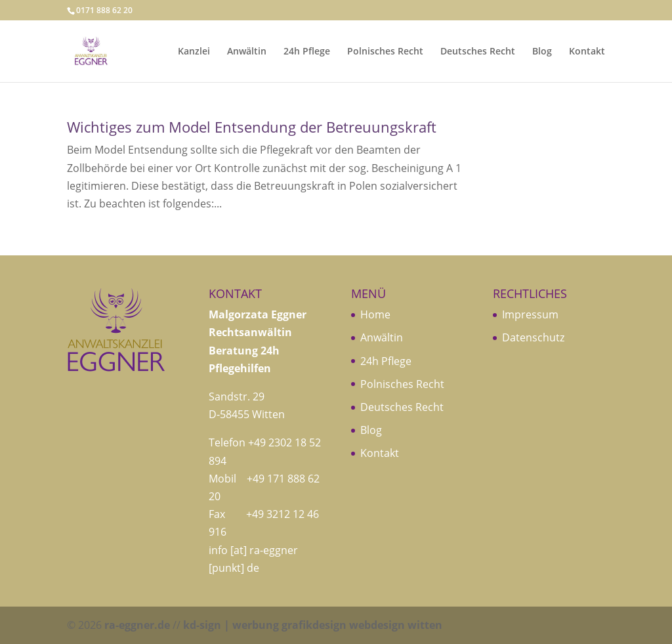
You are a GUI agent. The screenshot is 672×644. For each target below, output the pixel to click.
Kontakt (587, 52)
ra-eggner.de (137, 625)
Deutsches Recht (478, 52)
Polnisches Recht (385, 52)
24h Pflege (307, 52)
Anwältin (247, 52)
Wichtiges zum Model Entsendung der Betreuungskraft (252, 127)
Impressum (530, 314)
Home (375, 314)
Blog (542, 52)
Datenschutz (533, 337)
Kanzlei (194, 52)
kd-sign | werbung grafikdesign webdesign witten (313, 625)
